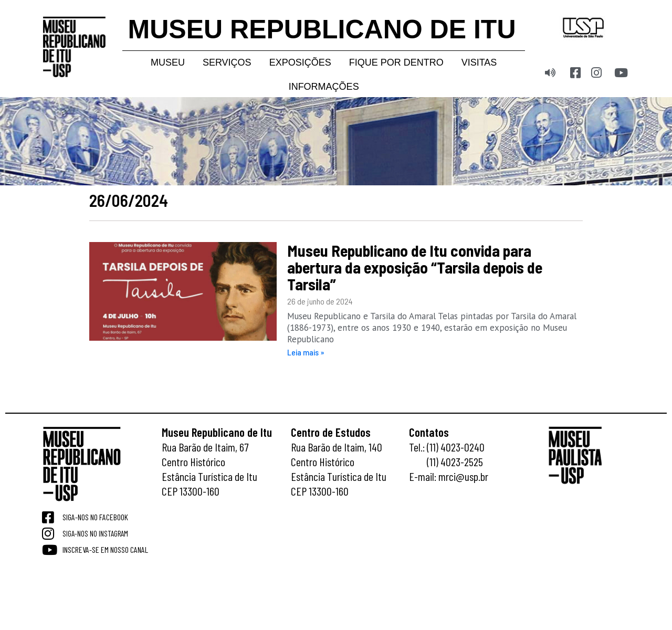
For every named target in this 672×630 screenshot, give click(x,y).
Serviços (227, 62)
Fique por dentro (396, 62)
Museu (168, 62)
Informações (324, 87)
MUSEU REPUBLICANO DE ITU (322, 29)
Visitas (479, 62)
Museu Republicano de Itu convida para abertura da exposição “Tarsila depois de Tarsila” (415, 267)
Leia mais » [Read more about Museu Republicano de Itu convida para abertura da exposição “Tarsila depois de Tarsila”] (306, 352)
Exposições (300, 62)
